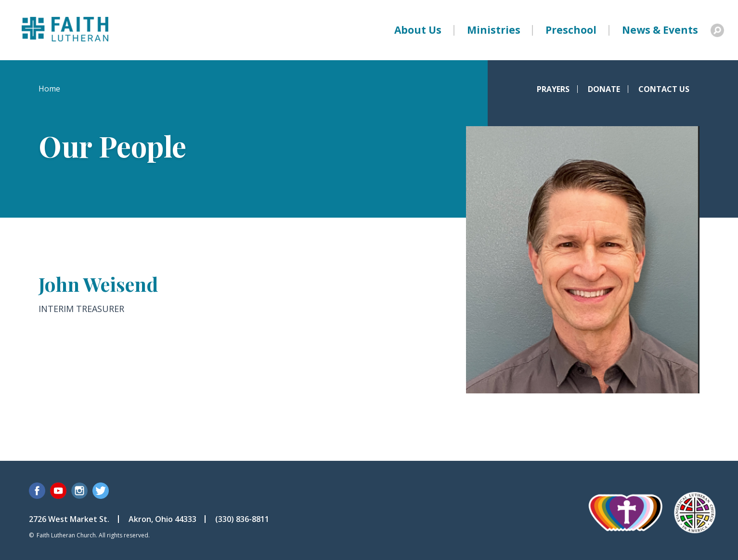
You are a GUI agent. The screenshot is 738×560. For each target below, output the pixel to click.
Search (717, 30)
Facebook (37, 491)
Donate (604, 89)
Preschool (571, 30)
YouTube (58, 491)
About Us (418, 30)
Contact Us (664, 89)
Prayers (553, 89)
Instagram (79, 491)
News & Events (660, 30)
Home (49, 89)
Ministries (494, 30)
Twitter (101, 491)
